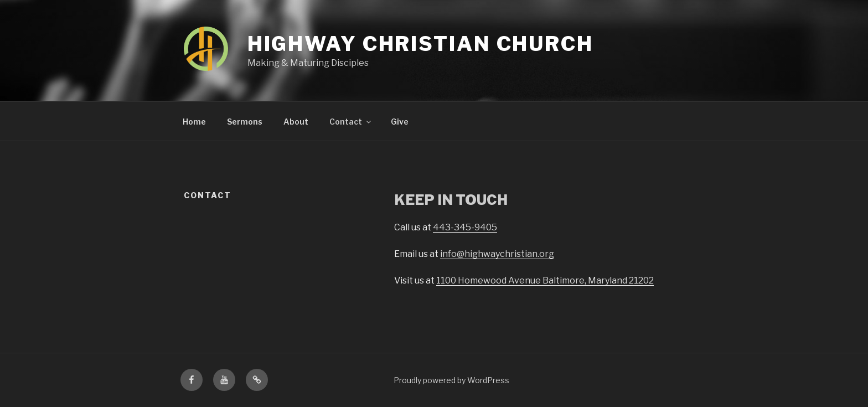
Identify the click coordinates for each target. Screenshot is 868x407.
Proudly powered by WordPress (451, 380)
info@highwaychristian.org (497, 254)
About (296, 122)
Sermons (245, 122)
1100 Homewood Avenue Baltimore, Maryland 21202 (545, 280)
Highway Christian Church (420, 44)
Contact (351, 122)
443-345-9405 (465, 227)
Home (194, 122)
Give (400, 122)
